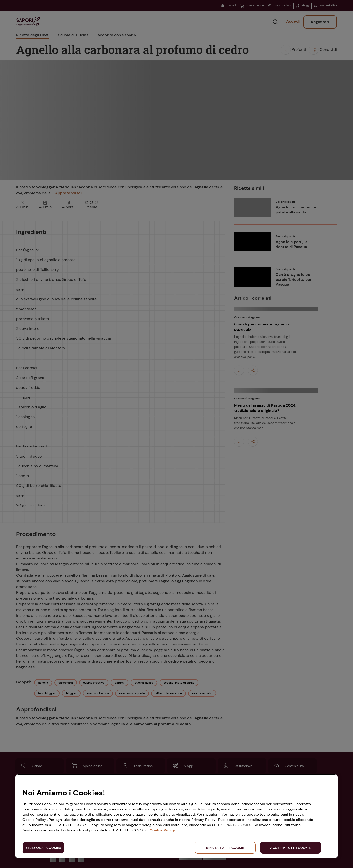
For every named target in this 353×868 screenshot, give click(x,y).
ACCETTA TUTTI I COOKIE (290, 848)
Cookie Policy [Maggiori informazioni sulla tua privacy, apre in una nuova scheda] (162, 830)
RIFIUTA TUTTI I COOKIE (225, 848)
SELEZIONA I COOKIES (43, 848)
